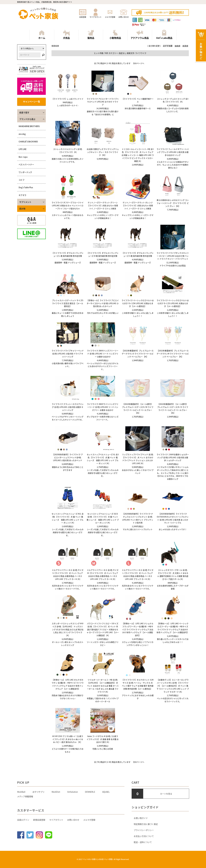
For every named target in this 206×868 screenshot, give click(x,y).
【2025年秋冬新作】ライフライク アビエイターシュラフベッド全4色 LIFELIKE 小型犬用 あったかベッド (68, 457)
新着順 (185, 46)
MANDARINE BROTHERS (29, 126)
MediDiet (56, 792)
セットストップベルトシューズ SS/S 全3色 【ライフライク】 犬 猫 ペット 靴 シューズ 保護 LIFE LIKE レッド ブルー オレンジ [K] (103, 518)
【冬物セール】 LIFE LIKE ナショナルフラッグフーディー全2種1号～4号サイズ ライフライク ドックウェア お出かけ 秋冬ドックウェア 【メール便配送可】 (138, 629)
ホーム (42, 35)
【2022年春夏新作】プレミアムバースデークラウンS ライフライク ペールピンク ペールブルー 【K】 (138, 354)
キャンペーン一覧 (32, 102)
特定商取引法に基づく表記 (146, 824)
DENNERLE (90, 792)
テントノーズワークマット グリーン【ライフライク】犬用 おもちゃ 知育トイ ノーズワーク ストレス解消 (103, 205)
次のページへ (139, 63)
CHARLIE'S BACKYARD (28, 142)
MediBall (21, 792)
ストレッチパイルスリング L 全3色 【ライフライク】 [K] (68, 151)
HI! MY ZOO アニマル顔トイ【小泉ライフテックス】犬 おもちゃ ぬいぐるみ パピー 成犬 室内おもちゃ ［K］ (68, 739)
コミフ (21, 180)
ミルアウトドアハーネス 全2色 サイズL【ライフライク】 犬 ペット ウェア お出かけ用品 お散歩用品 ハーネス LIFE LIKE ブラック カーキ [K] (138, 574)
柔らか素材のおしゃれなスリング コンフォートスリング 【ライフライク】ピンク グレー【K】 (173, 203)
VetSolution (73, 792)
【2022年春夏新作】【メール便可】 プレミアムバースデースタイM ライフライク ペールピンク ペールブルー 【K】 (138, 408)
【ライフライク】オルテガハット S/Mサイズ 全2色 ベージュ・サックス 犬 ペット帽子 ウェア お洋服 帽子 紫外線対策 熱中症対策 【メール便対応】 (138, 684)
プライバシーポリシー (144, 830)
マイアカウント (96, 16)
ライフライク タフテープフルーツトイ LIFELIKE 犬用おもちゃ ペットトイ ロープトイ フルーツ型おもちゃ (68, 205)
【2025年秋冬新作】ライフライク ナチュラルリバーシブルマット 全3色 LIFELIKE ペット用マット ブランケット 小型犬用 (138, 518)
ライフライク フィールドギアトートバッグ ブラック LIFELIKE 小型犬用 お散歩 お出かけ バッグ (173, 152)
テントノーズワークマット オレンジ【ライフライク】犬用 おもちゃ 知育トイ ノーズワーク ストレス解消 (138, 205)
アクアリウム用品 (140, 35)
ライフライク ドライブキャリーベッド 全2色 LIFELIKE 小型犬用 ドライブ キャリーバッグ (68, 354)
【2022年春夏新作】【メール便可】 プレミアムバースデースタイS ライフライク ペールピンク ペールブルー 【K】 (173, 408)
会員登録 (83, 16)
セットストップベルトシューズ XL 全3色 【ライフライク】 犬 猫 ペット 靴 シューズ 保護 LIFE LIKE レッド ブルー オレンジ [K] (103, 459)
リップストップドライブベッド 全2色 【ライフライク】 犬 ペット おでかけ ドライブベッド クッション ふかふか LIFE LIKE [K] (138, 459)
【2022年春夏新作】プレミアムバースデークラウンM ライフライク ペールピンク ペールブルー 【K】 (173, 354)
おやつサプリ (38, 792)
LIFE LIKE (23, 149)
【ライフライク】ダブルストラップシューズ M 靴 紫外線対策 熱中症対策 (103, 254)
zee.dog (22, 134)
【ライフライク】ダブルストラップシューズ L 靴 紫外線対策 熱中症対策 (68, 254)
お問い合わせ (124, 16)
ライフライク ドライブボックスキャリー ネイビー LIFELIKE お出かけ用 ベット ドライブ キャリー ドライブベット (173, 256)
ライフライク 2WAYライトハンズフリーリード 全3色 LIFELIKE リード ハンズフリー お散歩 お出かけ (103, 407)
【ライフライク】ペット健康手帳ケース (138, 100)
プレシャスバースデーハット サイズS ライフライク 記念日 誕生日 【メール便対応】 (68, 303)
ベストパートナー (26, 164)
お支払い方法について (144, 836)
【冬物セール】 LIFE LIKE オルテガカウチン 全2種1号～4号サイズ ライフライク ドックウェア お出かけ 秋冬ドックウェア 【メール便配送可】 (68, 684)
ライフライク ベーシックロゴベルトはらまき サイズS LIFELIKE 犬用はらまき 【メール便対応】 (173, 303)
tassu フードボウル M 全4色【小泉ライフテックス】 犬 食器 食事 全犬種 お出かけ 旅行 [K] (103, 739)
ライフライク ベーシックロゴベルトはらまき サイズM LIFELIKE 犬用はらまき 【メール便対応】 (138, 303)
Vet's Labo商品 (164, 35)
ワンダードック (25, 172)
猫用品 (91, 35)
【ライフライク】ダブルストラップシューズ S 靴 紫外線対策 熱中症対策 (138, 254)
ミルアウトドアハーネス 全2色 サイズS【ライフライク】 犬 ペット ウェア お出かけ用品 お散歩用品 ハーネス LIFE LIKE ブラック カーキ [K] (68, 574)
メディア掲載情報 (25, 796)
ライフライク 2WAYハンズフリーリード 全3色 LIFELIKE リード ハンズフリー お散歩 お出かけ (103, 354)
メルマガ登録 (110, 16)
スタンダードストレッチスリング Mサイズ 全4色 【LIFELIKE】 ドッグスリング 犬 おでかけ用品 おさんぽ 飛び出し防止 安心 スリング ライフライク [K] (68, 629)
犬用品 (66, 35)
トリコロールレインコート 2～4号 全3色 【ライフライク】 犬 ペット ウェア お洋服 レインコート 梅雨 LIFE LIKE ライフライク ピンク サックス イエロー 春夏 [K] (138, 155)
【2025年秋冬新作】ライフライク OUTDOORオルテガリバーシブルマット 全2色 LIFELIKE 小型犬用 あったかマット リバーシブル (173, 518)
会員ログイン (23, 820)
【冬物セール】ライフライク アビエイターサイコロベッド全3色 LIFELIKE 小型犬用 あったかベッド (103, 303)
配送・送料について (143, 842)
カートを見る (166, 794)
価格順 (177, 46)
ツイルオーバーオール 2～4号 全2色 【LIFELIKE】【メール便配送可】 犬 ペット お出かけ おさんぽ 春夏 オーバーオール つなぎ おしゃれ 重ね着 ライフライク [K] (103, 686)
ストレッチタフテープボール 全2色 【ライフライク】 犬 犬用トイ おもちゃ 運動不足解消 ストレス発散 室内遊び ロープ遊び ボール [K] (173, 574)
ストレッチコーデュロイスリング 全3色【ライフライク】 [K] (173, 100)
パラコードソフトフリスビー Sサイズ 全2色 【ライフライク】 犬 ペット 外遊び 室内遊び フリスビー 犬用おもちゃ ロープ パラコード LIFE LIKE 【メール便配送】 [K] (103, 629)
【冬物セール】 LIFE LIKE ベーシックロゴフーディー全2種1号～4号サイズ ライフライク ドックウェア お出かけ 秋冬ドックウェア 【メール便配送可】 (173, 628)
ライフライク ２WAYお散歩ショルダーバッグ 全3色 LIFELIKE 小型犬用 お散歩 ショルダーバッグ (173, 457)
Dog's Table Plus (26, 187)
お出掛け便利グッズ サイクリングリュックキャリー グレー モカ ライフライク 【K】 (103, 152)
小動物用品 (115, 35)
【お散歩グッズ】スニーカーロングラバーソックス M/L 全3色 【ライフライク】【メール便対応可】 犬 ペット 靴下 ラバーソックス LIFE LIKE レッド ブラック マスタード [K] (173, 686)
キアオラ (22, 195)
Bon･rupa (23, 157)
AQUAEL (106, 792)
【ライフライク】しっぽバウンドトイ (68, 99)
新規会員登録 (39, 820)
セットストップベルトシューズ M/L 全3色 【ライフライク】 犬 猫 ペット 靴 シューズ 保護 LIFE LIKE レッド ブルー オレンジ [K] (68, 518)
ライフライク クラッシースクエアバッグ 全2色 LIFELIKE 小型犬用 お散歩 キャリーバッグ (68, 407)
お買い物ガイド (141, 818)
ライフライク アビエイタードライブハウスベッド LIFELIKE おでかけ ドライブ (103, 102)
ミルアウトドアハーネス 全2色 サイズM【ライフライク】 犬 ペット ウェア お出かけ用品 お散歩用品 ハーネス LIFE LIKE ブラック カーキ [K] (103, 574)
